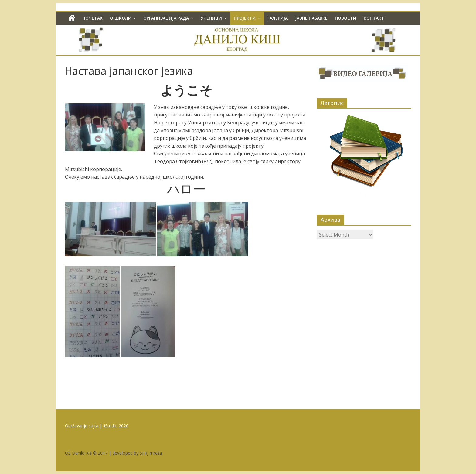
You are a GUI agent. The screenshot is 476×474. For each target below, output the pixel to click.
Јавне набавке (311, 18)
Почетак (92, 18)
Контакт (374, 18)
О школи (121, 18)
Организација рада (166, 18)
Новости (346, 18)
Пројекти (245, 18)
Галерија (278, 18)
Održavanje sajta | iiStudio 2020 (97, 426)
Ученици (211, 18)
